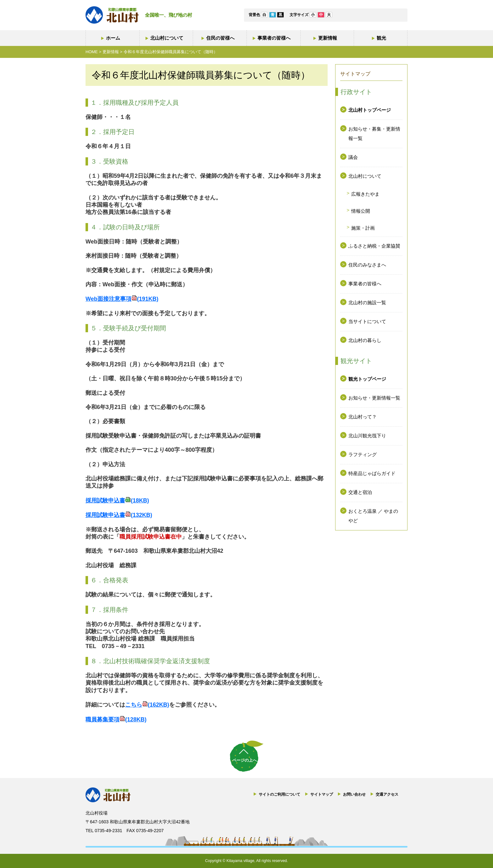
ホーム (113, 38)
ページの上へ (245, 760)
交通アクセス (387, 794)
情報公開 (361, 211)
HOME (92, 52)
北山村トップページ (370, 110)
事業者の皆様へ (274, 38)
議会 (353, 157)
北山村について (167, 38)
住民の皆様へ (220, 38)
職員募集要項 (116, 720)
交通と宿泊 (360, 492)
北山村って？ (363, 417)
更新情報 (328, 38)
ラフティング (363, 454)
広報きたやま (365, 194)
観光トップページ (367, 379)
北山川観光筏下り (367, 436)
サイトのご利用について (280, 794)
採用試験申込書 (117, 501)
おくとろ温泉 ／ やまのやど (373, 516)
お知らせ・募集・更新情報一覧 (374, 134)
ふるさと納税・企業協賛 (374, 246)
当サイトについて (367, 321)
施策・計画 (363, 228)
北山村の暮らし (365, 340)
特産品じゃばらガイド (372, 473)
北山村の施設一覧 (367, 302)
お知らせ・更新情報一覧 (374, 398)
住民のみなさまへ (367, 265)
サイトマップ (322, 794)
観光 (381, 38)
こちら (147, 705)
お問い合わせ (354, 794)
